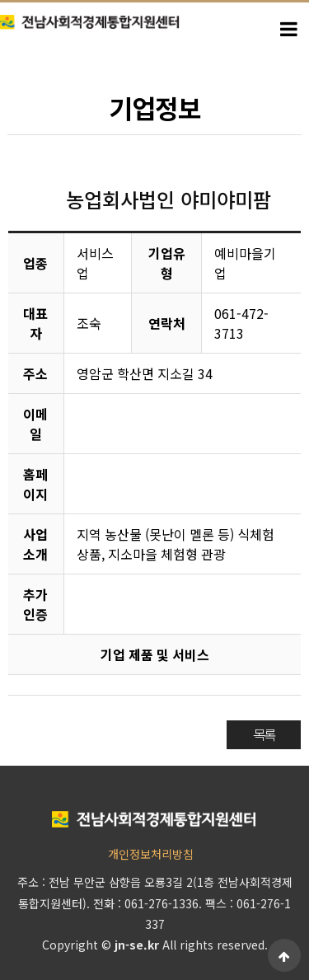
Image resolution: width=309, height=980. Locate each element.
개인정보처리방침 (151, 854)
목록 (264, 734)
